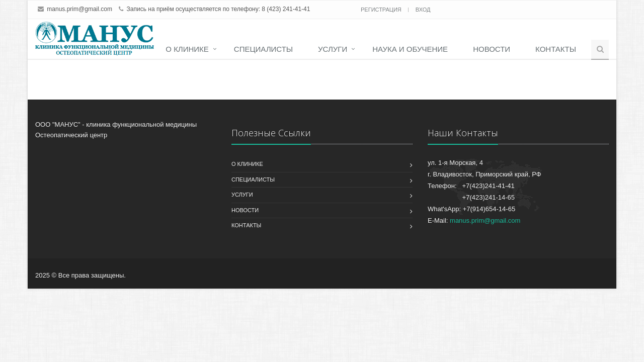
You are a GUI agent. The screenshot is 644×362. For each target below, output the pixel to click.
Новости (492, 49)
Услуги (333, 49)
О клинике (187, 49)
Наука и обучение (410, 49)
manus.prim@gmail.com (79, 9)
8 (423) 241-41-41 (286, 9)
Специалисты (263, 49)
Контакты (556, 49)
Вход (423, 10)
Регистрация (382, 10)
